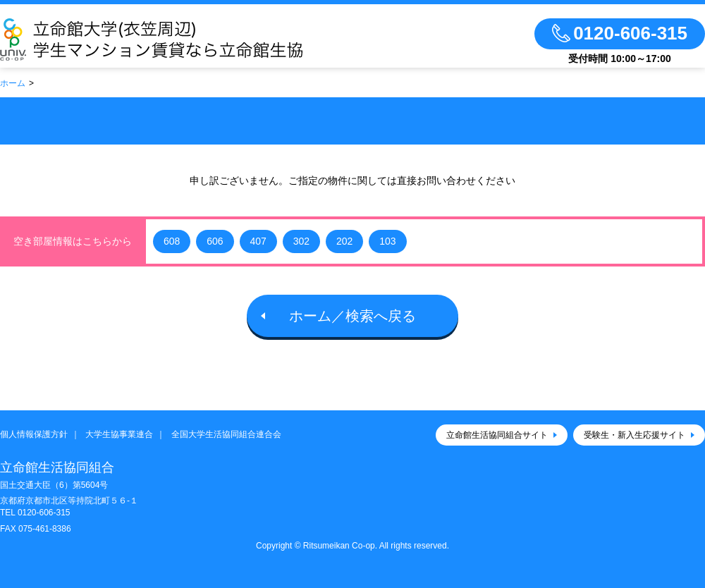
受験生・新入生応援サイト (634, 435)
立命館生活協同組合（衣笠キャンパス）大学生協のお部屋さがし (192, 39)
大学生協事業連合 (119, 434)
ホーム (13, 83)
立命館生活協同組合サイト (497, 435)
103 (387, 241)
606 (215, 241)
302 (301, 241)
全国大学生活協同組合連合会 (226, 434)
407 (258, 241)
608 (172, 241)
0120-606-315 (44, 513)
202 (344, 241)
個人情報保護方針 (34, 434)
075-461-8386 (45, 529)
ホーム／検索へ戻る (352, 316)
